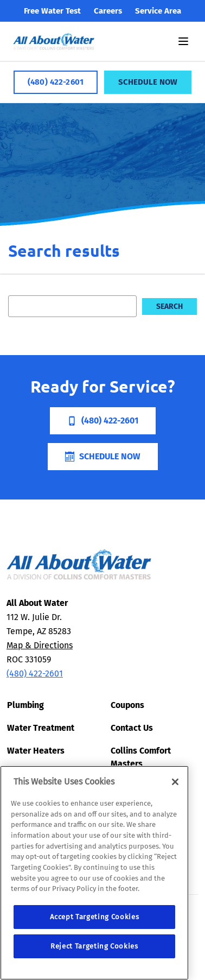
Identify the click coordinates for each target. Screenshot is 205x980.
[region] (94, 873)
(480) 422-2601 (56, 82)
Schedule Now (148, 82)
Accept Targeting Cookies (95, 917)
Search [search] (169, 306)
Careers (108, 11)
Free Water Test (52, 11)
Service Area (158, 11)
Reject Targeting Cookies (94, 946)
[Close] (175, 782)
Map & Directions (40, 645)
